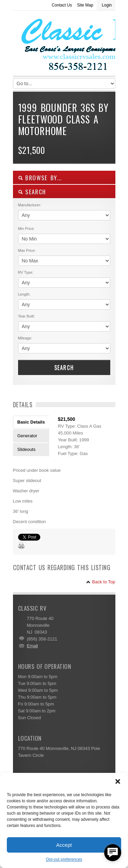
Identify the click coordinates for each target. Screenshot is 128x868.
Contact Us (62, 5)
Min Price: (26, 229)
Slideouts (26, 449)
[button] (118, 781)
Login (107, 5)
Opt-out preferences (64, 859)
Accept (64, 845)
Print (22, 546)
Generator (27, 436)
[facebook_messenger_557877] (113, 853)
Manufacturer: (30, 205)
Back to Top (101, 582)
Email (33, 646)
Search (64, 367)
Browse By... (40, 178)
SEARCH (32, 192)
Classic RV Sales (64, 45)
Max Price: (27, 250)
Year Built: (27, 316)
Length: (24, 294)
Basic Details (31, 422)
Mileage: (25, 338)
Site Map (85, 5)
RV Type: (26, 272)
